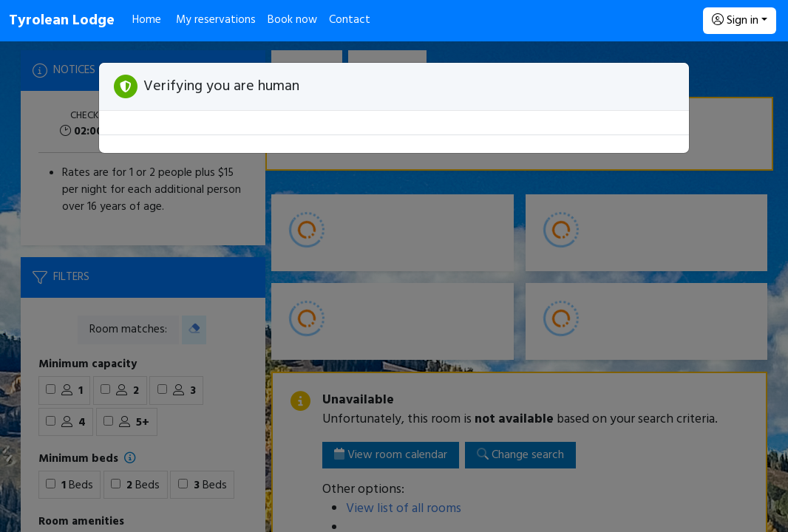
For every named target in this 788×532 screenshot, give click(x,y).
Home (147, 20)
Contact (350, 20)
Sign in (735, 21)
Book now (292, 20)
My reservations (216, 20)
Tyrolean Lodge (62, 21)
